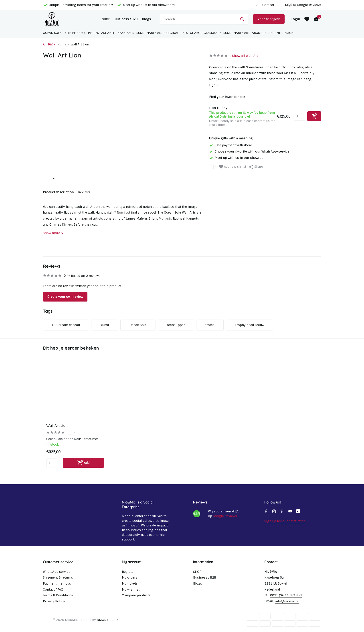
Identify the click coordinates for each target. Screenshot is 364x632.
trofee (210, 325)
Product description (58, 192)
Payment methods (57, 583)
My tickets (130, 583)
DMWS (101, 620)
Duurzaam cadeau (66, 325)
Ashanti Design (281, 33)
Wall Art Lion (57, 426)
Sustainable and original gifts (162, 33)
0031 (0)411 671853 (286, 595)
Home (63, 44)
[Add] (83, 463)
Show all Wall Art (245, 56)
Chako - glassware (206, 33)
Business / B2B (126, 19)
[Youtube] (290, 512)
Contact (268, 5)
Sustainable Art (237, 33)
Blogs (146, 19)
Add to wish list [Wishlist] (233, 167)
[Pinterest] (282, 512)
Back (49, 44)
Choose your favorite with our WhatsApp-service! (250, 151)
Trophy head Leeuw (250, 325)
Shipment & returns (58, 577)
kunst (105, 325)
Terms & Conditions (58, 595)
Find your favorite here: (227, 97)
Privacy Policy (54, 601)
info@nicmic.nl (287, 601)
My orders (130, 577)
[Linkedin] (298, 512)
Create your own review (65, 297)
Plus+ (114, 620)
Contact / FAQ (53, 589)
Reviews (84, 192)
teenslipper (176, 325)
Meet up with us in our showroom (238, 158)
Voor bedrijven (269, 19)
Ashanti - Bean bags (118, 33)
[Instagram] (274, 512)
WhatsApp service (57, 572)
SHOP (106, 19)
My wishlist (131, 589)
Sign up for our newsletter (284, 521)
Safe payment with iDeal (231, 145)
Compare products (136, 595)
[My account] (296, 19)
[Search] (204, 19)
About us (259, 33)
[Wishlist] (307, 19)
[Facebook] (266, 512)
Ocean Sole (138, 325)
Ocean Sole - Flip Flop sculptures (71, 33)
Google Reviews (309, 5)
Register (128, 572)
